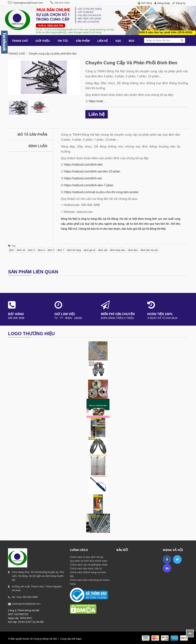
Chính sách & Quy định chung (86, 557)
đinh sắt (103, 250)
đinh (12, 250)
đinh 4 (41, 250)
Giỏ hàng (147, 3)
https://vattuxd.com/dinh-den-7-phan (89, 185)
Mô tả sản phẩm (32, 135)
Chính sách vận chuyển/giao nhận (89, 565)
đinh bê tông (74, 250)
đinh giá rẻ (90, 250)
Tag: (12, 246)
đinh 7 (61, 250)
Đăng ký (181, 3)
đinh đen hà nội (149, 250)
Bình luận (38, 146)
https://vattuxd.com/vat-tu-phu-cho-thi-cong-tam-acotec (102, 192)
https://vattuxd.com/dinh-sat (83, 178)
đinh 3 (31, 250)
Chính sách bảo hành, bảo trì (86, 568)
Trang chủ (17, 54)
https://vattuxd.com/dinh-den (84, 165)
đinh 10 (21, 250)
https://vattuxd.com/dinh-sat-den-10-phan (92, 171)
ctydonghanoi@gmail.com (28, 3)
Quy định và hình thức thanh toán (88, 561)
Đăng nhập (164, 3)
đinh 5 (51, 250)
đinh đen (133, 250)
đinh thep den (118, 250)
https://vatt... (97, 101)
